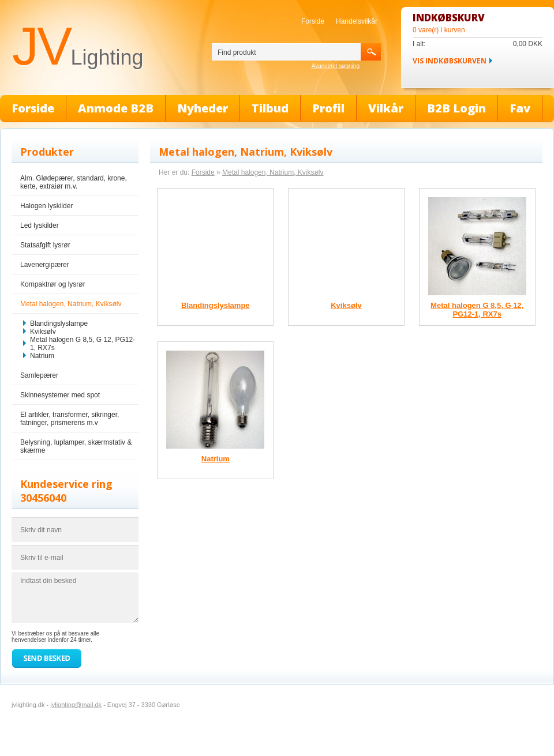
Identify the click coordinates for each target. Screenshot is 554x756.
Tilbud (270, 108)
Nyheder (203, 108)
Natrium (42, 356)
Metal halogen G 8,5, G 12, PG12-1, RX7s (83, 344)
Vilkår (386, 108)
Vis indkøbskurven (450, 61)
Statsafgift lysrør (45, 245)
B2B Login (456, 108)
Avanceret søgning (336, 66)
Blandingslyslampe (59, 324)
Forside (313, 21)
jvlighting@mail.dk (76, 705)
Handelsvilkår (357, 21)
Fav (520, 108)
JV (78, 46)
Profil (328, 108)
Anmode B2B (116, 108)
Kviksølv (43, 332)
